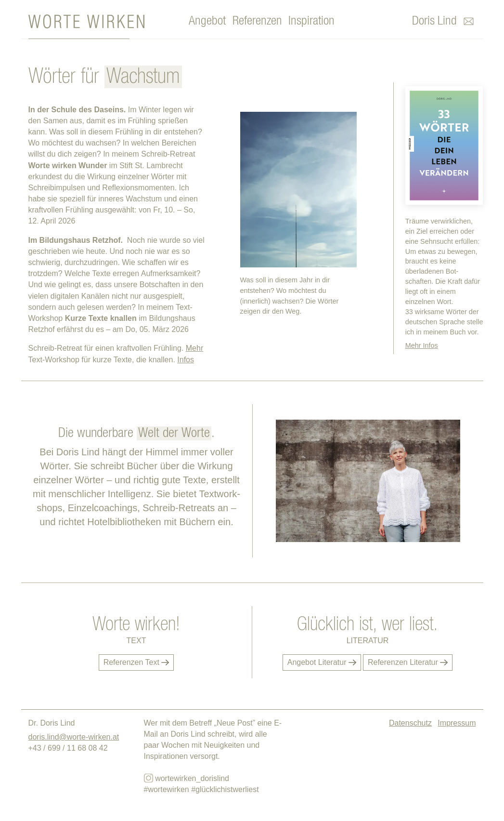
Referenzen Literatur (408, 662)
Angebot (207, 21)
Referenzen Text (136, 662)
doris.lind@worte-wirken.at (74, 737)
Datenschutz (410, 723)
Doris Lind (434, 21)
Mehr (194, 348)
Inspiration (311, 21)
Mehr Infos (422, 345)
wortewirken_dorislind (187, 778)
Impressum (457, 723)
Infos (186, 360)
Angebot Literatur (322, 662)
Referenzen (257, 21)
